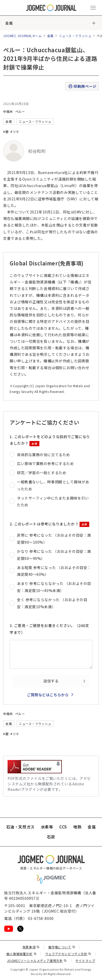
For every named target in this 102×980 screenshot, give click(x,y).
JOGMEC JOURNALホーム (23, 36)
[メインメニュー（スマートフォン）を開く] (93, 8)
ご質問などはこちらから (48, 695)
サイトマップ (85, 961)
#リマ (15, 132)
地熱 (77, 827)
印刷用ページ (82, 86)
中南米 (8, 111)
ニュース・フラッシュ (75, 36)
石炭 (51, 837)
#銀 (6, 132)
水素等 (47, 827)
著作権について (62, 947)
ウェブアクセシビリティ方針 (68, 954)
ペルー (20, 111)
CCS (63, 827)
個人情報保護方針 (21, 954)
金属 (9, 23)
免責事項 (31, 947)
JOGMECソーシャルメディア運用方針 (37, 961)
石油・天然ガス (20, 827)
